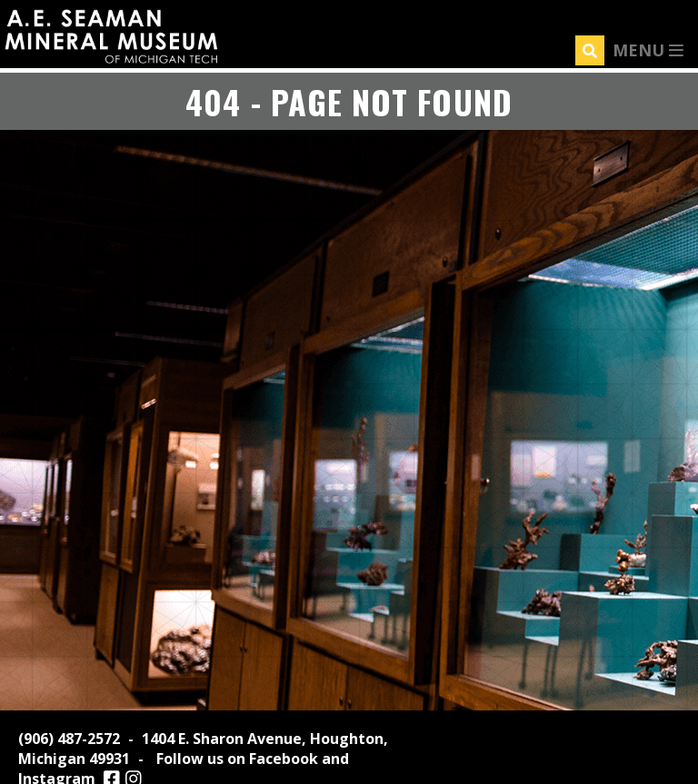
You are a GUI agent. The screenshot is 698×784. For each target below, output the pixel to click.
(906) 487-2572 (69, 739)
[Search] (590, 50)
